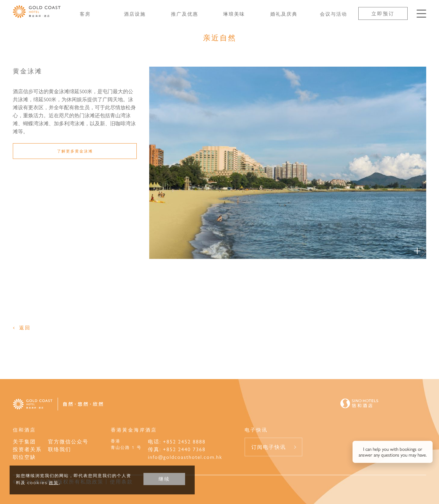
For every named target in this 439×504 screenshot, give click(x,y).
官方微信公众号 (68, 441)
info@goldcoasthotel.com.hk (185, 457)
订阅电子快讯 (269, 447)
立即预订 (383, 13)
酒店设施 (135, 14)
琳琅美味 (234, 14)
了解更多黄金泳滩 (75, 151)
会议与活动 (333, 14)
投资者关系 (27, 449)
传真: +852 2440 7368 (177, 449)
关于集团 (24, 441)
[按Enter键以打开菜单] (421, 14)
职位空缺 (24, 457)
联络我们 (60, 449)
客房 (85, 14)
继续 (164, 479)
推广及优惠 (185, 14)
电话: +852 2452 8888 (177, 441)
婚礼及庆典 (284, 14)
